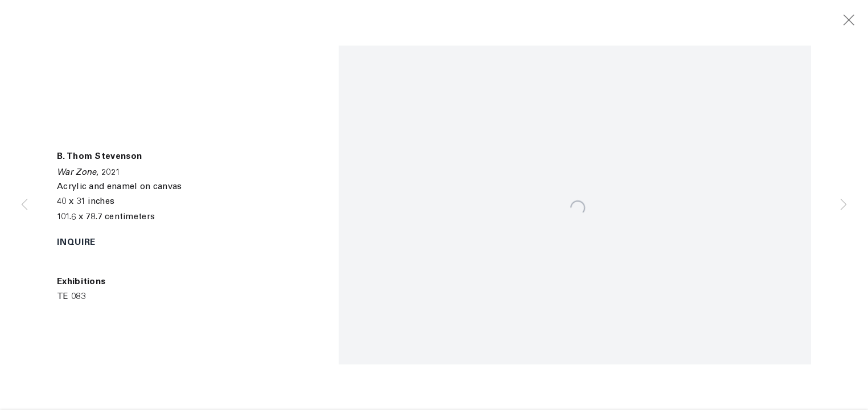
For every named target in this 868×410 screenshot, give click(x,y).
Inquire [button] (76, 243)
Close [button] (857, 20)
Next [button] (844, 205)
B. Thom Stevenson (99, 157)
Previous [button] (24, 205)
